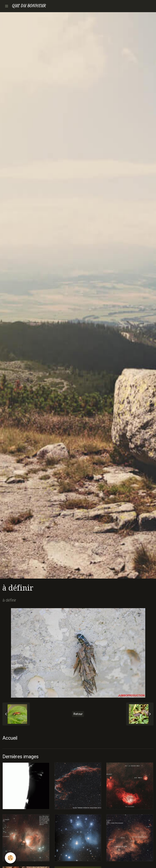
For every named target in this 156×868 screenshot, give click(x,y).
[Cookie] (10, 858)
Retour (78, 714)
